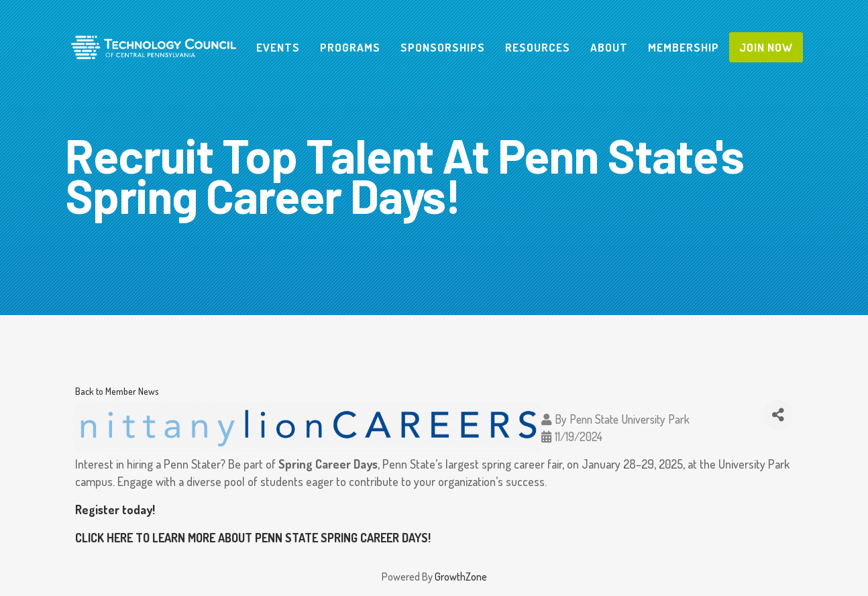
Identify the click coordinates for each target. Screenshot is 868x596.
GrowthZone (461, 577)
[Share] (778, 415)
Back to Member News (117, 391)
